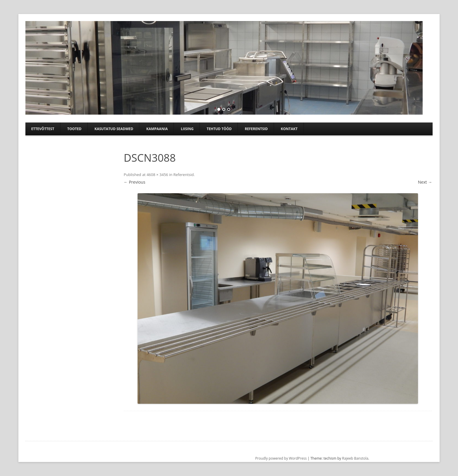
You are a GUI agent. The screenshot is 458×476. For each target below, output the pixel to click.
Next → (425, 182)
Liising (187, 129)
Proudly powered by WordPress (281, 458)
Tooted (74, 129)
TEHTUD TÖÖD (219, 129)
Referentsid (256, 129)
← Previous (135, 182)
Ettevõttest (43, 129)
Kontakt (289, 129)
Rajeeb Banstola (355, 458)
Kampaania (157, 129)
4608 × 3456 (157, 175)
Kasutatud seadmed (114, 129)
